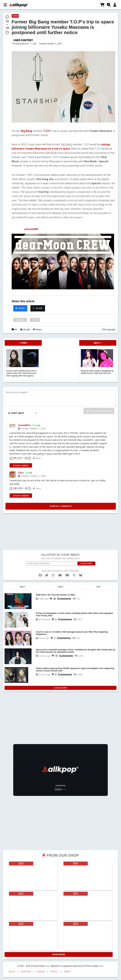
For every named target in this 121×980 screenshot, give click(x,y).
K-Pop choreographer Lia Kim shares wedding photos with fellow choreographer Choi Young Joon (75, 614)
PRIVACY (54, 972)
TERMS (67, 972)
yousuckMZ (31, 229)
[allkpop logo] (19, 5)
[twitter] (47, 575)
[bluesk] (81, 575)
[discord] (67, 575)
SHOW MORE (59, 954)
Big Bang (26, 131)
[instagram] (53, 575)
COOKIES (41, 972)
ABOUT (12, 972)
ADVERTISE (26, 972)
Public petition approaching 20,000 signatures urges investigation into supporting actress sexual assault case (75, 669)
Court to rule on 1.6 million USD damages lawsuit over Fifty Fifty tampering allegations (72, 633)
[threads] (74, 575)
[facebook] (40, 575)
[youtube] (60, 575)
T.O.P (47, 131)
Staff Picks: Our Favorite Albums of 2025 (55, 595)
